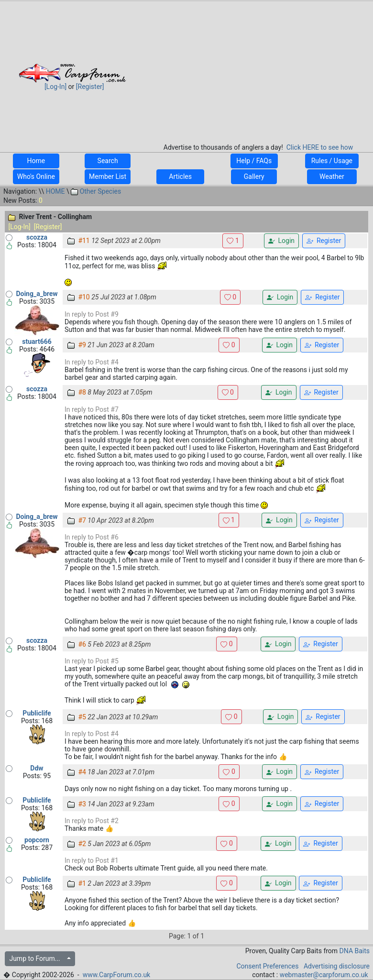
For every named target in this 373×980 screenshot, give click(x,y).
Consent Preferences (267, 966)
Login (281, 241)
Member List (108, 176)
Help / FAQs (254, 161)
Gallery (254, 176)
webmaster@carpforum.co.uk (324, 975)
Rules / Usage (332, 161)
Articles (180, 176)
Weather (332, 176)
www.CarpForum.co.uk (117, 975)
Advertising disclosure (337, 966)
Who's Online (36, 176)
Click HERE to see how (320, 147)
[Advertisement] (258, 69)
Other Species (96, 191)
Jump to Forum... (37, 958)
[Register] (90, 87)
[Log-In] (55, 87)
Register (324, 241)
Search (108, 161)
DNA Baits (355, 951)
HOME (55, 191)
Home (36, 161)
